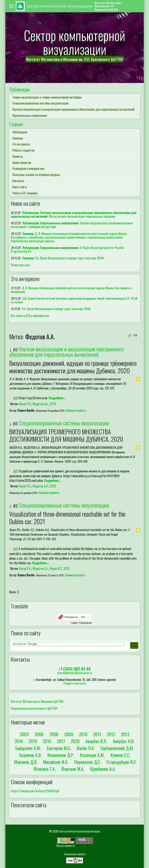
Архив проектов (22, 163)
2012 (111, 734)
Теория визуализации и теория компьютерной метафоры (47, 97)
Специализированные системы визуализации (40, 103)
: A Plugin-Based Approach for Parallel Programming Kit (67, 249)
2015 (33, 741)
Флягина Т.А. (45, 769)
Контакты (18, 181)
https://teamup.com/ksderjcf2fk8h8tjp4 (35, 791)
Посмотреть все (20, 265)
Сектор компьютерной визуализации (79, 831)
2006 (39, 734)
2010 (83, 734)
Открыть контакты (75, 683)
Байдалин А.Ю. (28, 748)
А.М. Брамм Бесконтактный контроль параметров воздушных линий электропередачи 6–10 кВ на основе (74, 300)
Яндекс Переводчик (81, 623)
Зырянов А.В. (30, 755)
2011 (97, 734)
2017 (61, 741)
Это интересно (21, 144)
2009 (69, 734)
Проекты (17, 156)
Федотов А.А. (40, 404)
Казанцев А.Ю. (92, 755)
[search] (69, 644)
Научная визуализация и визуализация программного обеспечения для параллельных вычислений (73, 109)
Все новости (18, 316)
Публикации (19, 89)
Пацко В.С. (56, 568)
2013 (125, 734)
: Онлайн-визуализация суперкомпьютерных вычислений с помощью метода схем (72, 225)
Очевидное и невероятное (28, 168)
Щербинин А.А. (103, 769)
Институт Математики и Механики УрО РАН (37, 701)
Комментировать (76, 410)
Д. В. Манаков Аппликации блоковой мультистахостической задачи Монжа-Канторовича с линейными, (72, 290)
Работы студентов (23, 150)
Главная (16, 124)
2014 (19, 741)
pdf (15, 398)
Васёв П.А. (25, 404)
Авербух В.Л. (96, 741)
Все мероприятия (38, 316)
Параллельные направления (30, 115)
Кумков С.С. (120, 755)
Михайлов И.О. (56, 762)
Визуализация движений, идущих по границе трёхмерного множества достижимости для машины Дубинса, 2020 (73, 367)
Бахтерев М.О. (59, 748)
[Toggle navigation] (12, 6)
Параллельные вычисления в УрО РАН (34, 708)
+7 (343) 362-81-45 (75, 669)
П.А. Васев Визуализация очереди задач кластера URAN (56, 309)
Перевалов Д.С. (87, 762)
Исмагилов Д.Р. (61, 755)
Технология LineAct (75, 854)
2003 (24, 734)
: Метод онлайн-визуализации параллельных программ (74, 215)
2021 (66, 568)
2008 (54, 734)
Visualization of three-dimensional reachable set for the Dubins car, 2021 (67, 517)
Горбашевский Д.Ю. (117, 748)
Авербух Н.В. (124, 741)
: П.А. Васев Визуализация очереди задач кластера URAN (63, 258)
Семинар (17, 138)
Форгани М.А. (73, 769)
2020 (53, 404)
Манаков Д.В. (26, 762)
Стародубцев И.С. (122, 762)
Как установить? (66, 846)
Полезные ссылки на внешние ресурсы (36, 175)
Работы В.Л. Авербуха (25, 193)
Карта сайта (20, 187)
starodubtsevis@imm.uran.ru (74, 673)
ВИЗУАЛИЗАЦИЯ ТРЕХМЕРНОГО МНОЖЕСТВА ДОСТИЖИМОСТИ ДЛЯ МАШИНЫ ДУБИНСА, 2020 (66, 435)
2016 (47, 741)
